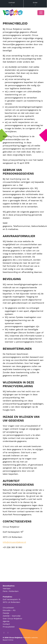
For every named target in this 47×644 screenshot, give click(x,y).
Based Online (8, 640)
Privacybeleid (9, 627)
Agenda (6, 621)
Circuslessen (8, 608)
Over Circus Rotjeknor (12, 619)
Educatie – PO (9, 610)
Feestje (6, 613)
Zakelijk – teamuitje (12, 616)
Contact (6, 624)
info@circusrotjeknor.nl (14, 542)
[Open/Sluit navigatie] (41, 13)
